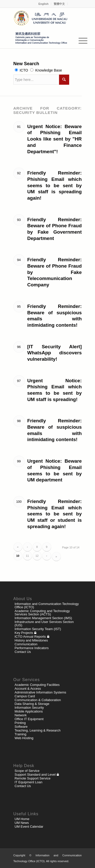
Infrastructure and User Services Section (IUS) (44, 623)
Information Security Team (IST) (38, 629)
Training (21, 734)
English (44, 4)
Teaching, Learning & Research (38, 730)
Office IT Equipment (29, 719)
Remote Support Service (33, 778)
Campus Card (25, 696)
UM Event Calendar (29, 827)
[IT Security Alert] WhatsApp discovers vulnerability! (55, 353)
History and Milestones (31, 640)
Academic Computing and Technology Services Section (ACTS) (42, 613)
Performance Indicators (32, 648)
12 (37, 556)
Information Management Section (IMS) (43, 618)
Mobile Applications (29, 711)
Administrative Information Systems (41, 692)
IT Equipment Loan (29, 782)
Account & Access (28, 689)
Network (21, 715)
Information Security (29, 708)
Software (21, 727)
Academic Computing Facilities (37, 685)
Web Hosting (24, 738)
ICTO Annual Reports (30, 637)
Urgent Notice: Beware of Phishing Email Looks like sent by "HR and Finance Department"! (55, 139)
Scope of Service (27, 771)
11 (27, 556)
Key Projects (24, 633)
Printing (20, 723)
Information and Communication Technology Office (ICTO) (47, 605)
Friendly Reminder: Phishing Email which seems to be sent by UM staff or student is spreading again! (55, 514)
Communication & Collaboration (38, 700)
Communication (26, 644)
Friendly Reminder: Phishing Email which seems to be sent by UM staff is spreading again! (55, 185)
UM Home (22, 819)
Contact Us (23, 652)
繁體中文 (59, 4)
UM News (22, 823)
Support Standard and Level (35, 775)
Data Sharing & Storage (32, 704)
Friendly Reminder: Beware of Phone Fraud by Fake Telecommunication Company (55, 272)
